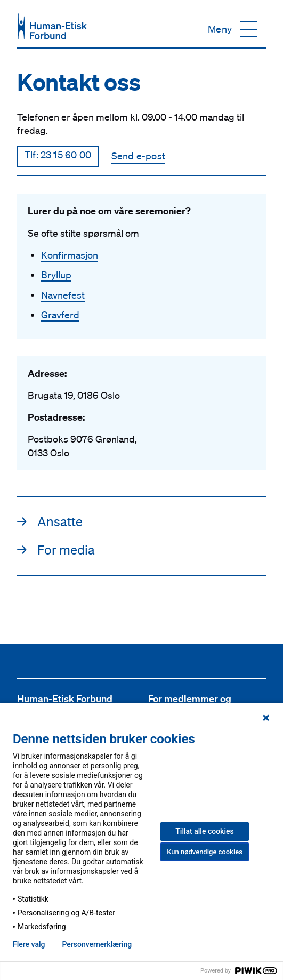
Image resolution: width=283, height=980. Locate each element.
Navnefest (63, 295)
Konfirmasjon (70, 255)
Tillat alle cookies (204, 831)
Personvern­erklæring (97, 944)
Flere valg (29, 944)
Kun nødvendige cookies (205, 852)
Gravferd (60, 315)
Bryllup (56, 275)
